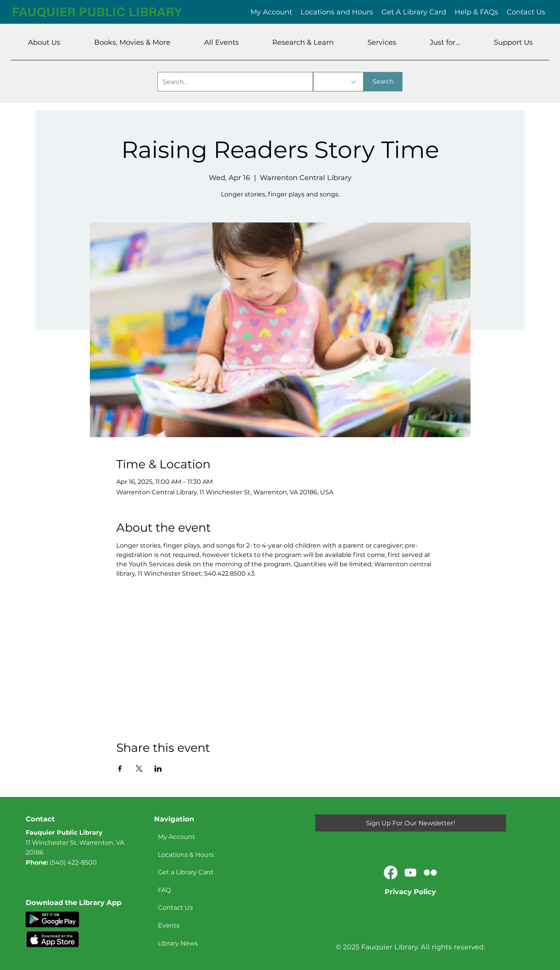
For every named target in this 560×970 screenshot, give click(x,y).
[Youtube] (410, 873)
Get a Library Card (185, 872)
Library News (178, 943)
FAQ (164, 890)
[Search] (383, 82)
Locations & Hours (186, 855)
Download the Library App (73, 903)
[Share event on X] (139, 769)
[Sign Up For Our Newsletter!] (411, 823)
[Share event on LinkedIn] (158, 769)
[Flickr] (430, 873)
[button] (44, 42)
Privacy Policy (410, 892)
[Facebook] (391, 873)
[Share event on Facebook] (120, 769)
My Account (177, 837)
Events (169, 925)
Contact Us (175, 908)
